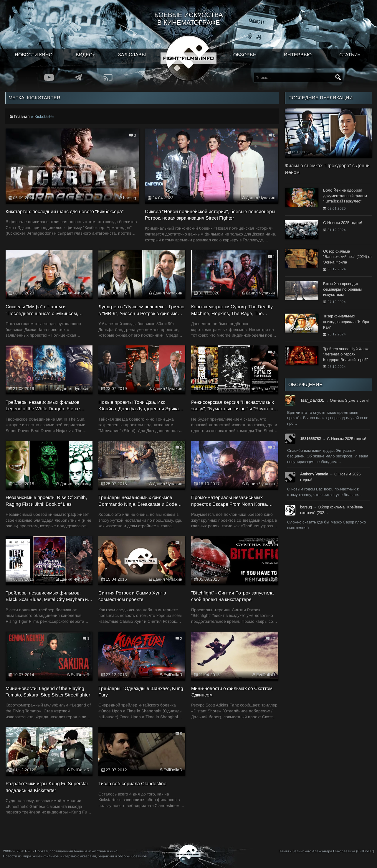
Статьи (349, 55)
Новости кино (34, 55)
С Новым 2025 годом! (347, 439)
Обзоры (244, 55)
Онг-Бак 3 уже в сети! (349, 400)
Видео (84, 55)
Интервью (298, 55)
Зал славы (132, 55)
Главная (22, 116)
